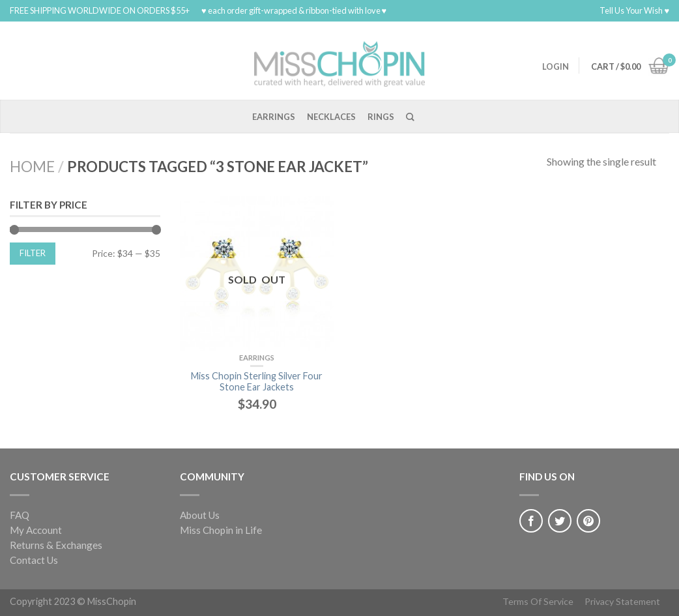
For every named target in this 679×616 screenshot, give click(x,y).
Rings (381, 117)
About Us (200, 515)
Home (32, 167)
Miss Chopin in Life (221, 530)
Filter (33, 253)
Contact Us (34, 560)
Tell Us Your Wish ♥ (634, 10)
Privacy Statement (622, 601)
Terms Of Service (538, 601)
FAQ (20, 515)
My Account (36, 530)
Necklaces (331, 117)
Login (556, 66)
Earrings (274, 117)
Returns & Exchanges (56, 545)
